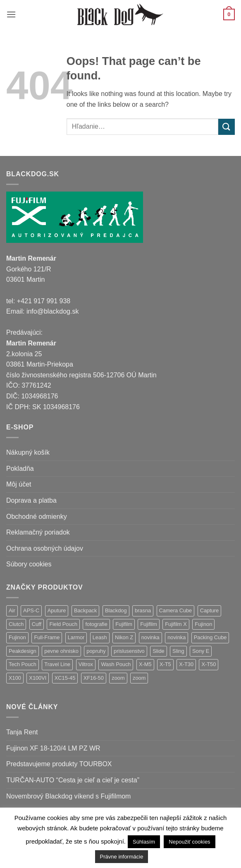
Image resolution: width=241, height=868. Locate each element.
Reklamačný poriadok (38, 532)
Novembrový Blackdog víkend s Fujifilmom (68, 796)
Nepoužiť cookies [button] (189, 842)
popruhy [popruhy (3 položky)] (96, 651)
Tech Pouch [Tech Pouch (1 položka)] (23, 664)
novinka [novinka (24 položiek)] (150, 637)
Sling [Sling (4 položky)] (178, 651)
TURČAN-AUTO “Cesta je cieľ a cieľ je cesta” (73, 780)
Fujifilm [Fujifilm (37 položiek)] (124, 624)
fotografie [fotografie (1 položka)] (96, 624)
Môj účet (19, 484)
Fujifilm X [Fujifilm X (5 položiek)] (176, 624)
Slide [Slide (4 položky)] (158, 651)
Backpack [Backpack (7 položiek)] (85, 610)
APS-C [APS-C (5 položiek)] (31, 610)
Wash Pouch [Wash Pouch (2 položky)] (116, 664)
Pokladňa (20, 469)
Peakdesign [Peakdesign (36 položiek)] (23, 651)
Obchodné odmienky (37, 517)
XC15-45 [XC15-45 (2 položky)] (65, 678)
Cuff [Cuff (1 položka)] (37, 624)
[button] (11, 14)
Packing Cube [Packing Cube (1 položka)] (210, 637)
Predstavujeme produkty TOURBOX (59, 764)
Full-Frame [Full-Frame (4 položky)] (47, 637)
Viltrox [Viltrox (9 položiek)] (86, 664)
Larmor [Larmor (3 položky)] (76, 637)
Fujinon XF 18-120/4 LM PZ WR (53, 748)
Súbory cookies (29, 564)
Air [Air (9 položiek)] (12, 610)
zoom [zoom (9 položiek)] (118, 678)
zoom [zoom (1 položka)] (139, 678)
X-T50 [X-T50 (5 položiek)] (209, 664)
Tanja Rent (22, 732)
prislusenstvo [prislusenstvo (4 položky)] (129, 651)
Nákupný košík (28, 452)
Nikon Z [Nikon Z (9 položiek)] (124, 637)
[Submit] (227, 127)
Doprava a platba (31, 500)
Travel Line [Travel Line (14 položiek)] (57, 664)
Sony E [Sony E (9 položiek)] (201, 651)
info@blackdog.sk (53, 311)
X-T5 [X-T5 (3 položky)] (165, 664)
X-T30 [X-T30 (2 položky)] (186, 664)
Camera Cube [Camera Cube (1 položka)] (176, 610)
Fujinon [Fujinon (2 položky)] (17, 637)
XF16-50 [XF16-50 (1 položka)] (94, 678)
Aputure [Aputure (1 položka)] (57, 610)
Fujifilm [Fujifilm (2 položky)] (149, 624)
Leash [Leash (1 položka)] (100, 637)
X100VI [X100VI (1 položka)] (38, 678)
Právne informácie (122, 857)
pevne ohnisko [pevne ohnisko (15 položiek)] (61, 651)
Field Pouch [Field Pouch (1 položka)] (63, 624)
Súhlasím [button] (144, 842)
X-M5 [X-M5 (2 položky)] (145, 664)
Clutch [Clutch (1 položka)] (16, 624)
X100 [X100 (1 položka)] (15, 678)
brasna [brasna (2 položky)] (143, 610)
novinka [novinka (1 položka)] (177, 637)
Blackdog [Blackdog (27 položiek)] (116, 610)
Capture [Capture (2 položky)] (210, 610)
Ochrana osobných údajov (45, 548)
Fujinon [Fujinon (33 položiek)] (203, 624)
